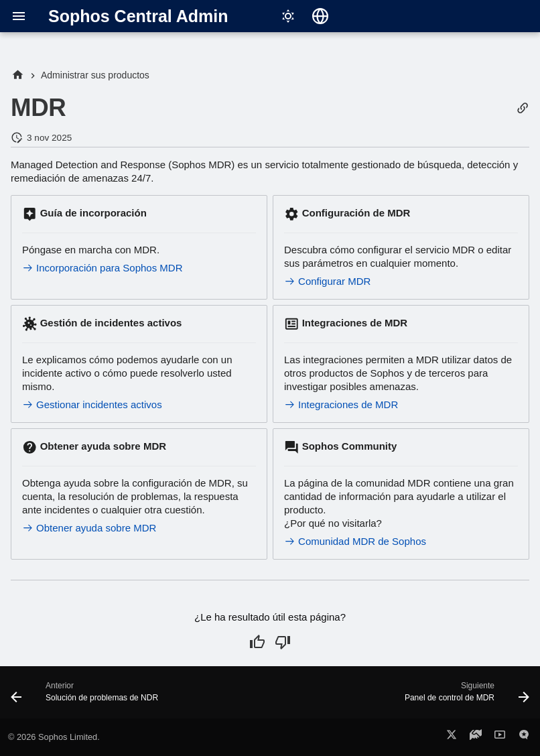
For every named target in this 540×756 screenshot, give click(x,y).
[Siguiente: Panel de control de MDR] (465, 696)
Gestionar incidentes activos (92, 404)
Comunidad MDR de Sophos (355, 541)
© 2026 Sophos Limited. (54, 737)
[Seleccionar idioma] (320, 16)
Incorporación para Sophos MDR (103, 268)
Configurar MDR (327, 281)
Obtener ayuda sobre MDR (89, 528)
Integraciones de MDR (341, 404)
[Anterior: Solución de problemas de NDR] (87, 696)
